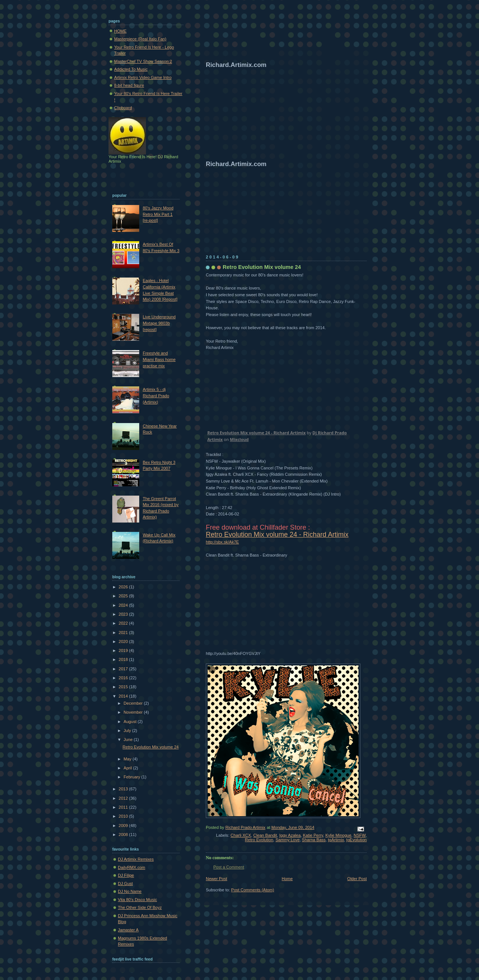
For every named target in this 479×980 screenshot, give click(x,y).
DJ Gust (125, 883)
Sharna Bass (314, 840)
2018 (124, 659)
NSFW (360, 835)
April (128, 768)
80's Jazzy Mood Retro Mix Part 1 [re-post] (158, 214)
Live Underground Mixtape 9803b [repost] (159, 323)
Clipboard (123, 108)
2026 (124, 587)
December (134, 703)
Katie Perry (313, 835)
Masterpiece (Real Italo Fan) (140, 39)
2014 (124, 696)
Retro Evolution (259, 840)
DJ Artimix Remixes (136, 859)
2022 (124, 623)
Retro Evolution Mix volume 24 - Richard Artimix (257, 433)
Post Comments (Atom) (253, 890)
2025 (124, 596)
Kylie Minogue (338, 835)
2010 (124, 816)
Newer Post (216, 879)
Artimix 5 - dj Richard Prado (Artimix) (156, 396)
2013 (124, 789)
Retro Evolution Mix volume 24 (151, 747)
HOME (120, 31)
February (132, 777)
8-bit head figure (129, 85)
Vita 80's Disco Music (137, 900)
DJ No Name (130, 891)
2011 (124, 807)
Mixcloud (239, 439)
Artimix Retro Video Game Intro (143, 77)
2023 (124, 614)
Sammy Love (287, 840)
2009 (124, 826)
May (128, 759)
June (129, 739)
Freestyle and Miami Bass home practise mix (159, 359)
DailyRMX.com (132, 867)
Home (287, 879)
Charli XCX (241, 835)
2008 (124, 834)
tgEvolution (356, 840)
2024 (124, 605)
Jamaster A (128, 930)
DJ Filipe (126, 875)
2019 (124, 650)
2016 (124, 678)
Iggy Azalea (290, 835)
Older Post (357, 879)
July (128, 731)
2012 (124, 798)
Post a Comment (229, 867)
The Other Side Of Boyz (140, 907)
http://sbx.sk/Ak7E (222, 542)
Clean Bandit (265, 835)
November (134, 712)
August (130, 722)
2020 (124, 641)
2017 (124, 669)
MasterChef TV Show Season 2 (143, 61)
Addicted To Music (131, 69)
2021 (124, 633)
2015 (124, 687)
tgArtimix (336, 840)
